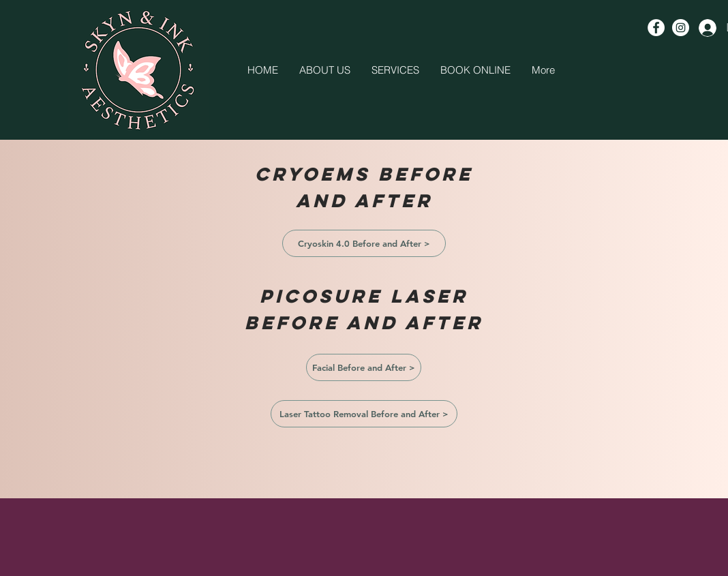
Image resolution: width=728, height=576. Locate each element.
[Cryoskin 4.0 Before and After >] (364, 243)
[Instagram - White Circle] (681, 28)
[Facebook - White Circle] (656, 28)
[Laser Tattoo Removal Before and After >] (364, 414)
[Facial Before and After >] (364, 367)
